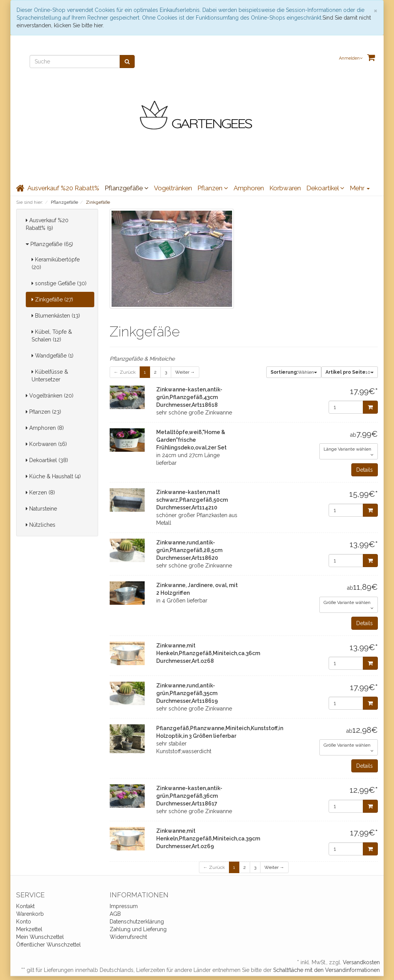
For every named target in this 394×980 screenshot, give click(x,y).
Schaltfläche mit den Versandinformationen (326, 970)
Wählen (294, 372)
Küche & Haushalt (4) (53, 476)
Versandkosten (361, 962)
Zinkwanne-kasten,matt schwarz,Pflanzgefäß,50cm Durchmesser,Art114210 (192, 500)
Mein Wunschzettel (40, 937)
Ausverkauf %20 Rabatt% (63, 188)
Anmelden (351, 58)
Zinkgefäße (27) (52, 299)
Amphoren (249, 188)
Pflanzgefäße (127, 188)
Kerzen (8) (40, 492)
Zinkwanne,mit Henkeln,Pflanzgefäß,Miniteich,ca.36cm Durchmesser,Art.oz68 (208, 653)
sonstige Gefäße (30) (59, 283)
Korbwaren (285, 188)
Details (365, 470)
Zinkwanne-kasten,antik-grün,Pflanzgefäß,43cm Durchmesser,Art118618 (189, 397)
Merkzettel (29, 929)
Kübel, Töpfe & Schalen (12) (52, 336)
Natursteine (41, 509)
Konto (24, 922)
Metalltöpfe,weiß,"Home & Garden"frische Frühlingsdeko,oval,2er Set (191, 440)
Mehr (360, 188)
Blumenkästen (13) (56, 316)
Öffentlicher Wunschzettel (48, 945)
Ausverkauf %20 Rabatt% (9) (47, 224)
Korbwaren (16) (46, 444)
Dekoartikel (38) (47, 460)
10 (350, 372)
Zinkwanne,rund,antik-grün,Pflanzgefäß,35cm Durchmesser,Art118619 (187, 693)
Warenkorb (30, 914)
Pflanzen (213, 188)
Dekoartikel (325, 188)
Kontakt (25, 906)
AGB (115, 914)
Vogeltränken (173, 188)
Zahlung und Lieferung (138, 929)
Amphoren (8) (45, 428)
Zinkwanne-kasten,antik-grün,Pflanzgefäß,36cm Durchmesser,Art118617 (189, 796)
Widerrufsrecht (128, 937)
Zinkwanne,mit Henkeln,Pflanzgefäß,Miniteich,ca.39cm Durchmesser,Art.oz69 (208, 839)
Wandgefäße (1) (53, 356)
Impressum (124, 906)
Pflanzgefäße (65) (49, 244)
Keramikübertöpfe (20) (56, 263)
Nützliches (41, 525)
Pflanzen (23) (43, 412)
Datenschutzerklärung (137, 922)
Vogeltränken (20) (50, 396)
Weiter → (185, 372)
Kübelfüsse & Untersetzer (50, 376)
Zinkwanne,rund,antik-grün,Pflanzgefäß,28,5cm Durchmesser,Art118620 (189, 550)
